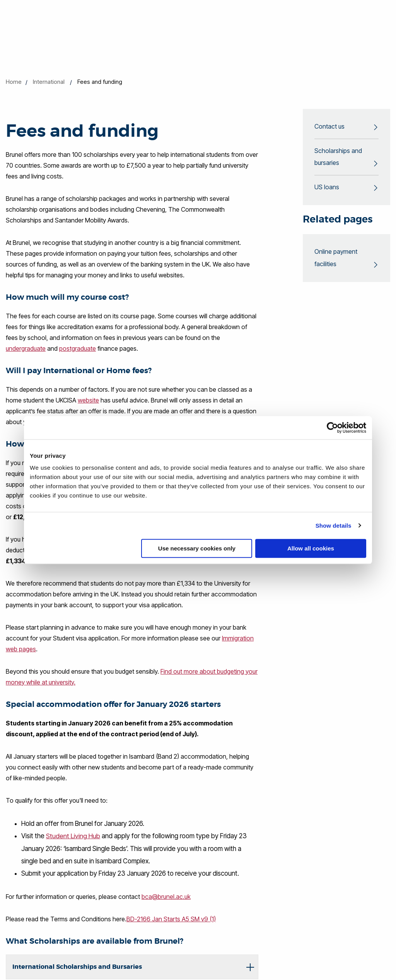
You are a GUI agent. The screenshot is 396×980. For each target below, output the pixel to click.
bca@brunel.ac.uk (166, 896)
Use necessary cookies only (197, 548)
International (49, 82)
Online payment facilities (336, 258)
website (88, 400)
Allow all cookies (311, 548)
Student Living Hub (73, 836)
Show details (334, 526)
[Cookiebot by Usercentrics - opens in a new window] (332, 428)
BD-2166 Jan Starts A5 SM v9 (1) (171, 919)
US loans (327, 188)
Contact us (329, 127)
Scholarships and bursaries (338, 157)
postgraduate (78, 348)
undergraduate (26, 348)
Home (14, 82)
